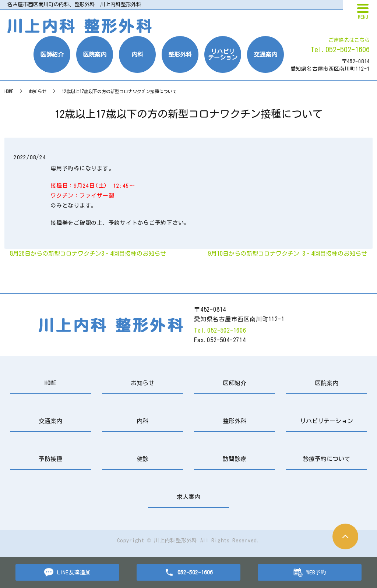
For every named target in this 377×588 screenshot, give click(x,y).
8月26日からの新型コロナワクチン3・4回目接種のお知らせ (88, 254)
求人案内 (188, 497)
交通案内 (265, 54)
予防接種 (50, 459)
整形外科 (180, 54)
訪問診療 (235, 459)
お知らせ (38, 91)
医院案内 (95, 54)
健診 (142, 459)
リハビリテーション (223, 54)
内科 (137, 54)
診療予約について (327, 459)
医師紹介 (52, 54)
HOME (9, 91)
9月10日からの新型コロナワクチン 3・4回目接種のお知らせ (288, 254)
